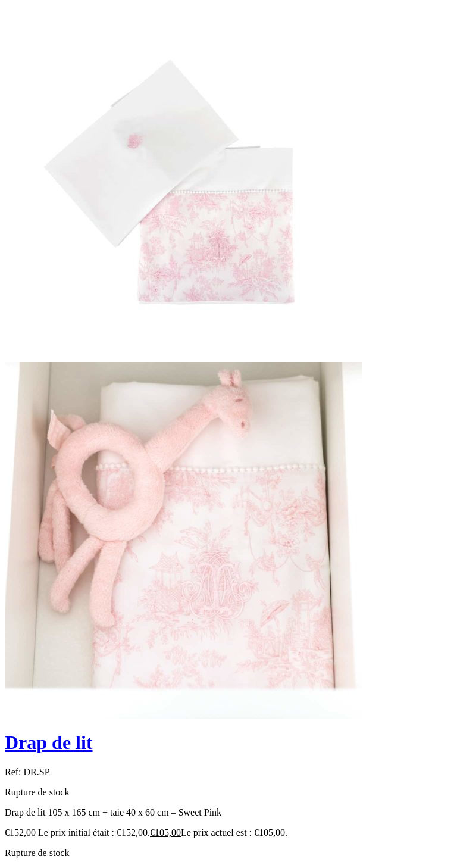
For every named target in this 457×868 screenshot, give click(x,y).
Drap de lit (49, 742)
